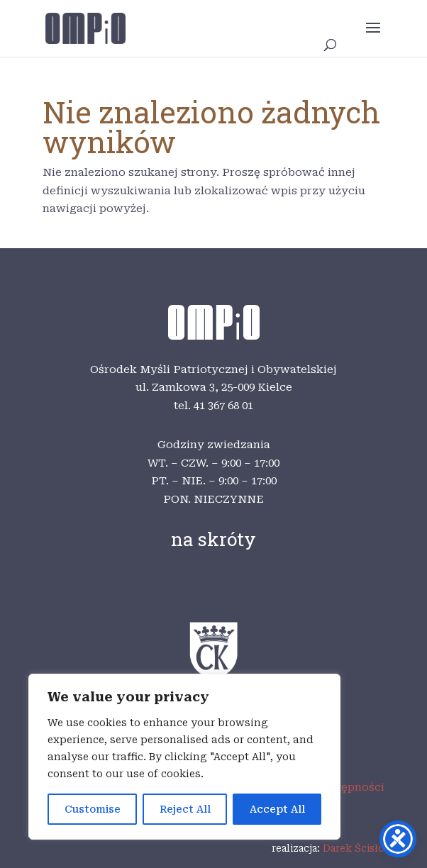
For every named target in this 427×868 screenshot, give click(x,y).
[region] (184, 757)
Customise (93, 809)
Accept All (277, 809)
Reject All (185, 809)
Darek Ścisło (354, 848)
